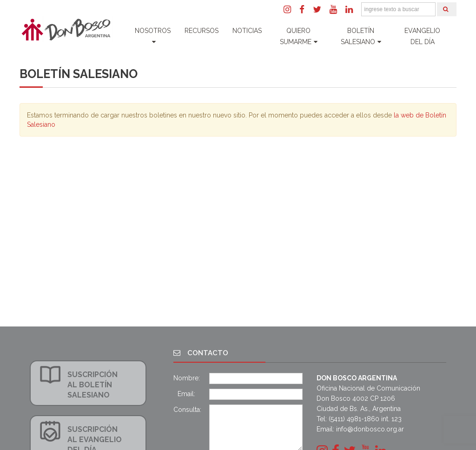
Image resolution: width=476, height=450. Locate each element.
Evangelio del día (422, 36)
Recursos (202, 31)
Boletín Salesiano (361, 36)
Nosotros (153, 36)
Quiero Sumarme (299, 36)
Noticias (247, 31)
